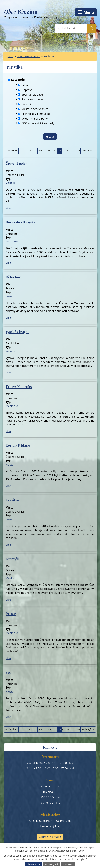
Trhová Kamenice (19, 386)
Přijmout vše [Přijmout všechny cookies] (33, 864)
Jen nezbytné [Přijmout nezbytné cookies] (51, 864)
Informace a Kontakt (29, 56)
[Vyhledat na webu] (68, 28)
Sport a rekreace (32, 94)
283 (78, 151)
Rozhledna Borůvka (20, 222)
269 (50, 151)
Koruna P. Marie (18, 445)
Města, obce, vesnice (35, 109)
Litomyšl (12, 559)
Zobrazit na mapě (50, 837)
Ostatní (26, 104)
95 (30, 151)
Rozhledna (12, 241)
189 (40, 151)
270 (54, 151)
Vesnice (11, 183)
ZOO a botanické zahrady (38, 123)
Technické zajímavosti (36, 113)
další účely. (79, 851)
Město (10, 578)
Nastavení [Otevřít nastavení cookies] (68, 864)
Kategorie (18, 80)
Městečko (12, 406)
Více (8, 208)
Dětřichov (13, 277)
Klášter (10, 465)
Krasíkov (12, 500)
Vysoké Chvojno (18, 332)
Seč (8, 672)
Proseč (11, 613)
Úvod (10, 56)
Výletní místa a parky (35, 118)
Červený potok (17, 163)
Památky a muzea (33, 99)
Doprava (27, 90)
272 (64, 151)
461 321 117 (53, 802)
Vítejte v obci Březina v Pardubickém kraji (41, 14)
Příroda (26, 85)
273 (69, 151)
